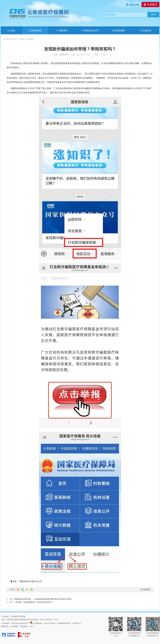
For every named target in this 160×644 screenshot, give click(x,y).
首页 (11, 30)
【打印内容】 (145, 590)
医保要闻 (31, 39)
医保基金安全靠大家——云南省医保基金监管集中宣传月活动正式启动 (43, 599)
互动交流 (145, 30)
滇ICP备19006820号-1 (20, 623)
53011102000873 (50, 623)
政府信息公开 (90, 30)
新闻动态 (35, 30)
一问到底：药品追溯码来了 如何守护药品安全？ (34, 602)
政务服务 (119, 30)
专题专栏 (62, 30)
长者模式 (150, 4)
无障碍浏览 (133, 5)
